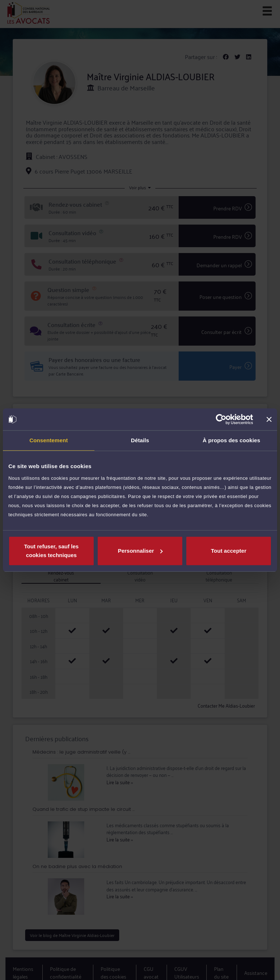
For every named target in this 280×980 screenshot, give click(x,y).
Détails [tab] (140, 440)
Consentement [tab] (49, 440)
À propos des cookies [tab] (232, 440)
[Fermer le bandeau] (269, 419)
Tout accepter (229, 551)
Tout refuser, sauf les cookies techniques (51, 551)
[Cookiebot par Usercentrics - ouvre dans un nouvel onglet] (221, 419)
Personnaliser (140, 551)
